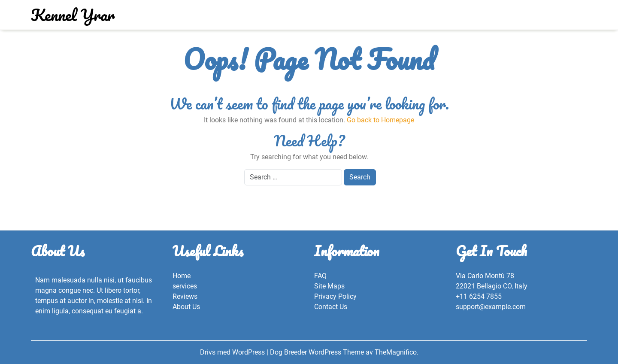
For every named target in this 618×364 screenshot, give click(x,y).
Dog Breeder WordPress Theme (318, 352)
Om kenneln (317, 15)
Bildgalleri (239, 15)
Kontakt (277, 15)
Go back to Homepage (380, 120)
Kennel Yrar (73, 15)
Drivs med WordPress (233, 352)
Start (386, 15)
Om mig (356, 15)
